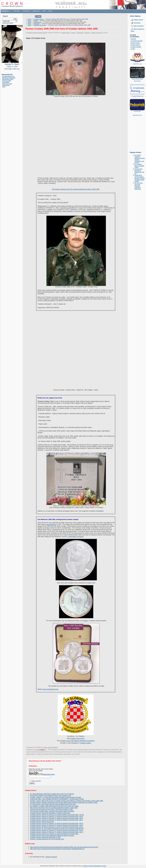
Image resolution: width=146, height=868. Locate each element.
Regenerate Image (48, 774)
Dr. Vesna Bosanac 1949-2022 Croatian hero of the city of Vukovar (52, 794)
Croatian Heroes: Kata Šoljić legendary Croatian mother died (50, 813)
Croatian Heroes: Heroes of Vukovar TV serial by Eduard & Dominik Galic (54, 834)
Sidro (4, 87)
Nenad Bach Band (8, 79)
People (36, 21)
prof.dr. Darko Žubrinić (51, 747)
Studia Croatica (135, 43)
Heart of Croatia (7, 84)
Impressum (36, 11)
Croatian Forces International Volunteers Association (77, 741)
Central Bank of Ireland (75, 537)
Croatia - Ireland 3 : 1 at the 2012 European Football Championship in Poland (56, 797)
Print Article (137, 23)
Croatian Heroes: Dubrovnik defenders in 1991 (45, 837)
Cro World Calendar (137, 41)
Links (44, 11)
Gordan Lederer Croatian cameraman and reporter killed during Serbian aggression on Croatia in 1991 (64, 803)
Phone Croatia (7, 81)
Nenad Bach (6, 85)
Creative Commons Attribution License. (94, 866)
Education (37, 24)
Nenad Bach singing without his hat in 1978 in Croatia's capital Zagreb (140, 178)
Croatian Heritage (136, 47)
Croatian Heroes (39, 19)
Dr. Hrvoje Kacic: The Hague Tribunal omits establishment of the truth (53, 804)
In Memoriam (38, 22)
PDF (86, 621)
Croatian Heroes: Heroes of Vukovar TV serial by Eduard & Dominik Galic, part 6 (57, 823)
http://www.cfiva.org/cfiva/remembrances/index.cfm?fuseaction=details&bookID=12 (57, 849)
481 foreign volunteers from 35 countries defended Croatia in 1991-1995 (76, 189)
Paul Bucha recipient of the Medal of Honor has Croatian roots (51, 796)
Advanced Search (8, 23)
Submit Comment (51, 857)
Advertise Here (137, 115)
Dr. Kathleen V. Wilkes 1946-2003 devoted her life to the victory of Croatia (54, 806)
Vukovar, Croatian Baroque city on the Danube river (47, 839)
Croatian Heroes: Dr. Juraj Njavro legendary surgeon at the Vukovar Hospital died (57, 829)
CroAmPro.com (137, 64)
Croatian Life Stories (40, 25)
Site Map (16, 11)
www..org (41, 750)
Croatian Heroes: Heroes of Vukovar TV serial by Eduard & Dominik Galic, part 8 (57, 818)
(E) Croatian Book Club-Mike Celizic (139, 166)
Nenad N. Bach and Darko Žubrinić (37, 33)
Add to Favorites (139, 26)
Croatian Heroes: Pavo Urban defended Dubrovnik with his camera (52, 836)
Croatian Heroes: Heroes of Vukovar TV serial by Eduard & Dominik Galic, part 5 (57, 825)
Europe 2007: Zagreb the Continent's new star (139, 171)
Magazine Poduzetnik (9, 78)
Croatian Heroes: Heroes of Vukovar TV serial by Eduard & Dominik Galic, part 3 (57, 830)
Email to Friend (138, 20)
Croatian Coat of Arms (77, 739)
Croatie (133, 49)
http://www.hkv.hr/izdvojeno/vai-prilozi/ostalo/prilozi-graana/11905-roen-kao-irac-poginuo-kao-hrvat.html (64, 847)
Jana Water (6, 82)
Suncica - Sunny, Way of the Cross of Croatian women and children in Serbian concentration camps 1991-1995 (67, 801)
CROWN (133, 39)
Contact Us (26, 11)
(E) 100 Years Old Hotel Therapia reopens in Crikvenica (139, 186)
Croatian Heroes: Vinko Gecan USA (42, 822)
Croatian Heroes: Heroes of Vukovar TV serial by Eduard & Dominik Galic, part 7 (57, 820)
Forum (50, 11)
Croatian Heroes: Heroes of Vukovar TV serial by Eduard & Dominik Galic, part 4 (57, 827)
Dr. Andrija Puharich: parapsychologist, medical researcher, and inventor (140, 159)
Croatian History (135, 45)
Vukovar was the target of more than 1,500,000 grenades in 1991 (52, 809)
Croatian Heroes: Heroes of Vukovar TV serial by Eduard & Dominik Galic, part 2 (57, 832)
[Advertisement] (137, 136)
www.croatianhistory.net (50, 689)
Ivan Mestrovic (51, 524)
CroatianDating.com (8, 76)
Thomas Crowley (85, 743)
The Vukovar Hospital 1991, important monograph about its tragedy (52, 811)
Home (29, 19)
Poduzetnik (137, 111)
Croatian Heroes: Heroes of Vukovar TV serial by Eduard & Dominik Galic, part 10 (57, 815)
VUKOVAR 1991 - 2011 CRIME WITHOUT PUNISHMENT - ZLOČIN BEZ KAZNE (57, 799)
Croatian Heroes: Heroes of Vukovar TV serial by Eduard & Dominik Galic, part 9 (57, 816)
